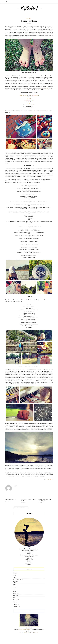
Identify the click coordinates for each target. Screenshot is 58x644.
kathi (15, 486)
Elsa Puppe (29, 99)
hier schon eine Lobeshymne (24, 630)
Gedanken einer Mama (18, 579)
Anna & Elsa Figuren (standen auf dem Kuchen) (29, 95)
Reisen (15, 598)
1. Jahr (15, 583)
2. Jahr (15, 585)
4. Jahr (15, 589)
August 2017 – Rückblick (10, 499)
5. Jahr (15, 591)
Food (14, 577)
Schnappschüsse (17, 600)
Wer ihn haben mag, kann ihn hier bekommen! (29, 633)
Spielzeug (15, 602)
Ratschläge (16, 595)
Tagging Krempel (17, 604)
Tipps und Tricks (17, 606)
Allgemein (29, 18)
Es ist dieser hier (44, 88)
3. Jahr (15, 587)
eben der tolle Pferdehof (30, 108)
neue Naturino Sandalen (29, 100)
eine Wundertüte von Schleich (29, 105)
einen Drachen (29, 102)
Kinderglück (16, 581)
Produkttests (16, 593)
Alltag (15, 575)
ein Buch (29, 103)
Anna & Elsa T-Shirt (29, 97)
